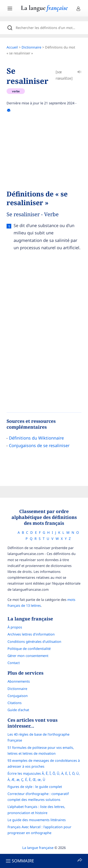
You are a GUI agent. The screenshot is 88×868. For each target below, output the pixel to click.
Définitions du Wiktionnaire (36, 438)
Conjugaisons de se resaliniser (39, 445)
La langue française (38, 848)
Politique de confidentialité (29, 649)
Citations (15, 703)
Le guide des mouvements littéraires (37, 820)
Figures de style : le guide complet (35, 787)
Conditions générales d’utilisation (34, 642)
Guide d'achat (18, 710)
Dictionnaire (31, 47)
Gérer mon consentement (28, 656)
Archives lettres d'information (31, 634)
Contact (14, 663)
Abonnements (19, 681)
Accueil (12, 47)
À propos (15, 627)
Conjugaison (18, 696)
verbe (16, 91)
